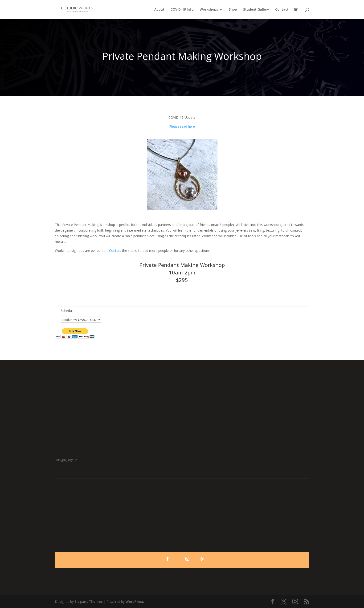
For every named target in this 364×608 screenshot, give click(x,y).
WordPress (135, 602)
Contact (282, 10)
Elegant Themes (89, 602)
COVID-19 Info (182, 10)
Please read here (182, 126)
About (159, 10)
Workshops (209, 10)
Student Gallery (256, 10)
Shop (233, 10)
